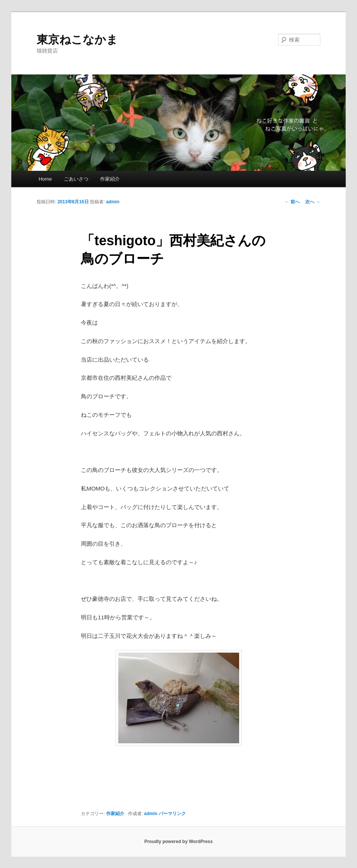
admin (113, 202)
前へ (292, 202)
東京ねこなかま (77, 39)
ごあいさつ (76, 179)
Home (45, 179)
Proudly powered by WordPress (178, 842)
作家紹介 (110, 179)
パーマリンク (172, 814)
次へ (313, 202)
